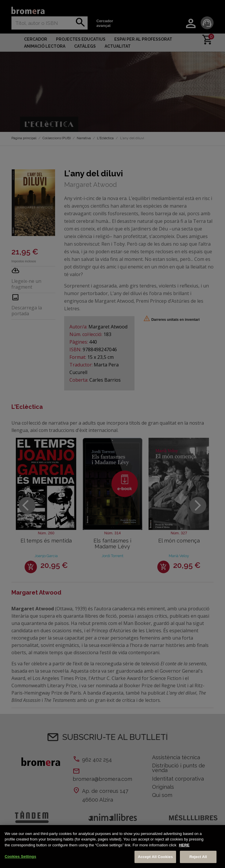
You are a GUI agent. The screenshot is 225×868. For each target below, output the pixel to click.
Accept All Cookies (155, 857)
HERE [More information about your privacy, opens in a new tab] (184, 845)
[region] (112, 847)
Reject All (198, 857)
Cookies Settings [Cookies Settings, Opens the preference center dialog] (21, 856)
